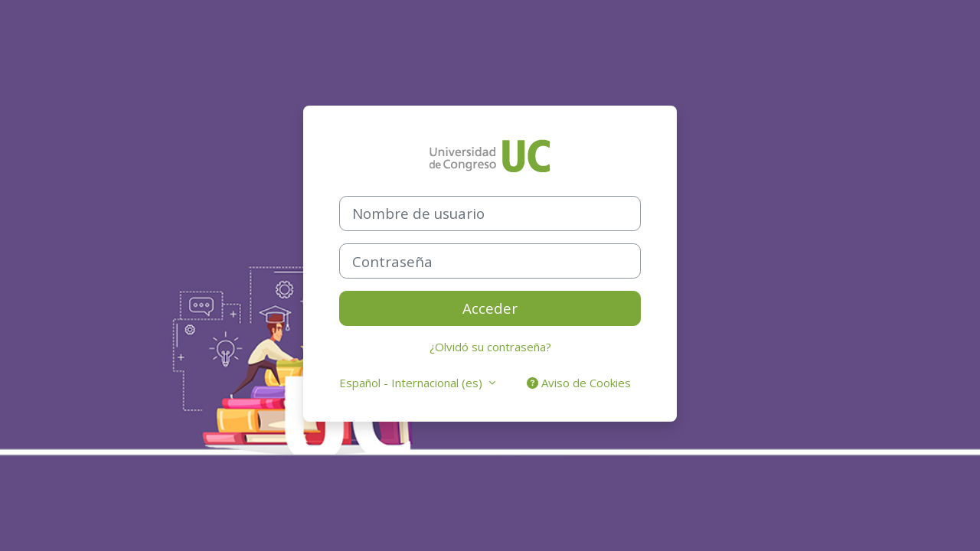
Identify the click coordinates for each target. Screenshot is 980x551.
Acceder (490, 308)
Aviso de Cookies (579, 383)
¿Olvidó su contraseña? (490, 347)
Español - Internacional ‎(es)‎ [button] (412, 383)
